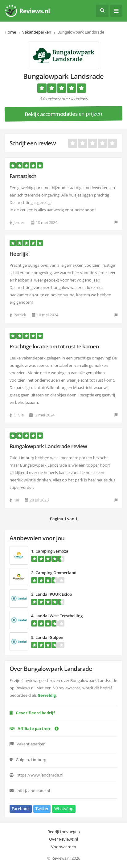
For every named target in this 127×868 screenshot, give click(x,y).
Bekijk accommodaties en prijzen (63, 114)
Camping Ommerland (56, 573)
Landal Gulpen (49, 637)
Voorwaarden (64, 847)
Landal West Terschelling (59, 616)
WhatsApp (64, 809)
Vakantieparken (37, 32)
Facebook (21, 809)
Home (10, 32)
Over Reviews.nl (63, 839)
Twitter (42, 809)
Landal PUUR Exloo (54, 594)
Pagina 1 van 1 (64, 519)
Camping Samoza (52, 551)
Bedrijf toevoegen (64, 832)
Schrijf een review (33, 143)
